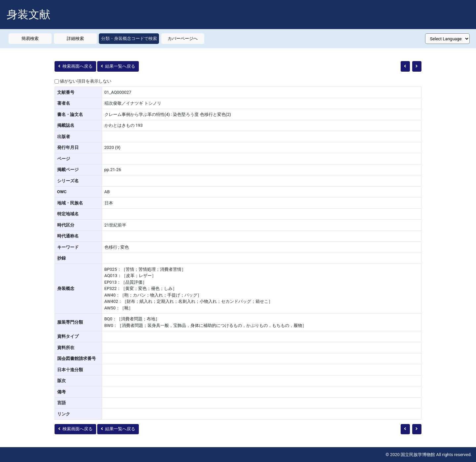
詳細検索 (75, 38)
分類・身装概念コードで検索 (129, 38)
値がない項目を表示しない (86, 81)
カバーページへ (183, 38)
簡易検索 (30, 38)
